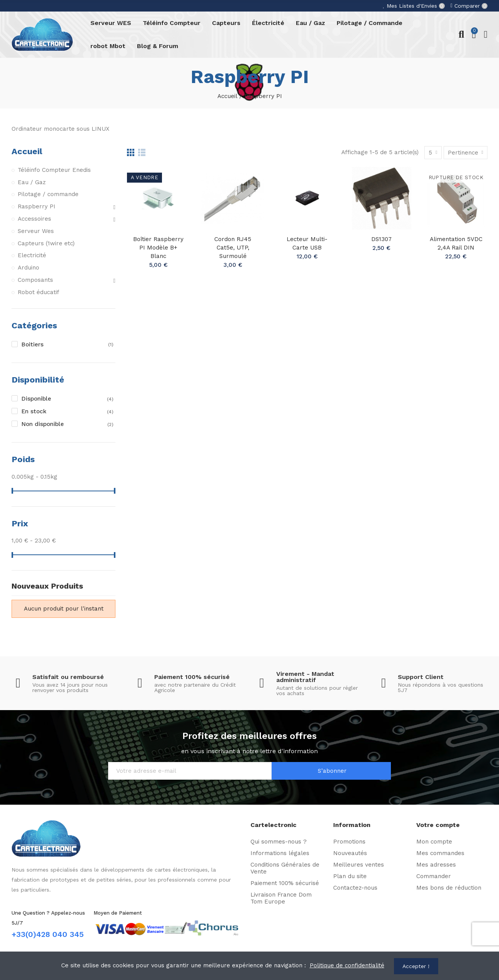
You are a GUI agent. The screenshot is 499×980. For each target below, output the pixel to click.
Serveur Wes (36, 231)
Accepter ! (416, 966)
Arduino (28, 268)
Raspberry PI (37, 207)
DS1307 (382, 239)
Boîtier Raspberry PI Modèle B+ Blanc (158, 248)
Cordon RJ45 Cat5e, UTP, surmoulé (233, 248)
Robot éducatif (38, 293)
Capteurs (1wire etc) (46, 243)
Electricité (32, 256)
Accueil (27, 151)
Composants (35, 280)
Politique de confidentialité (347, 966)
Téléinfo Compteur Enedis (54, 170)
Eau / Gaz (32, 182)
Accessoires (34, 219)
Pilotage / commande (48, 195)
